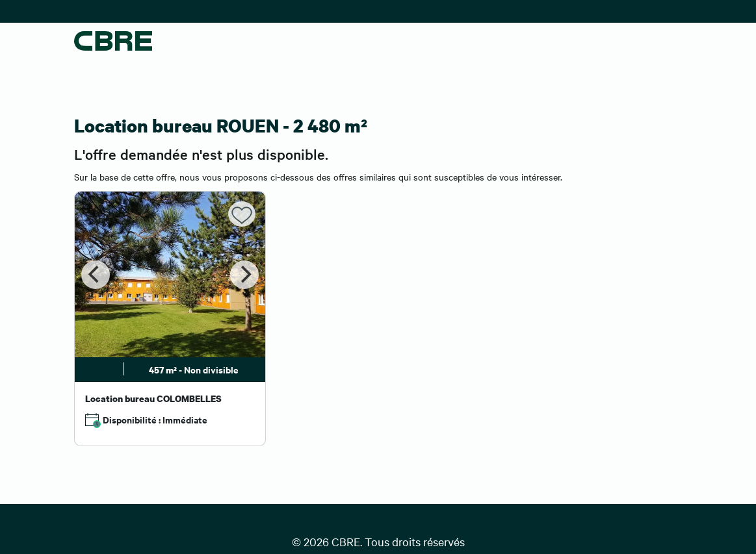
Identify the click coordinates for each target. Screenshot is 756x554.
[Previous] (96, 275)
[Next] (244, 275)
